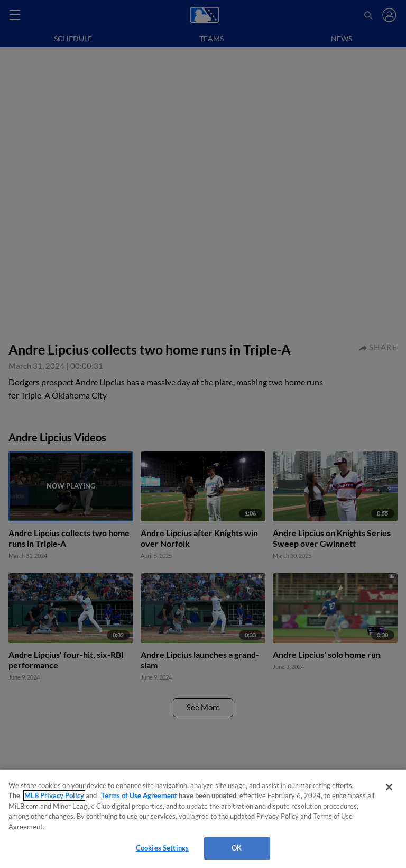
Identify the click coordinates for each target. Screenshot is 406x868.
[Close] (389, 787)
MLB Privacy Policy (54, 795)
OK (237, 848)
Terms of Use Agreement (139, 795)
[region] (203, 819)
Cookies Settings (162, 848)
